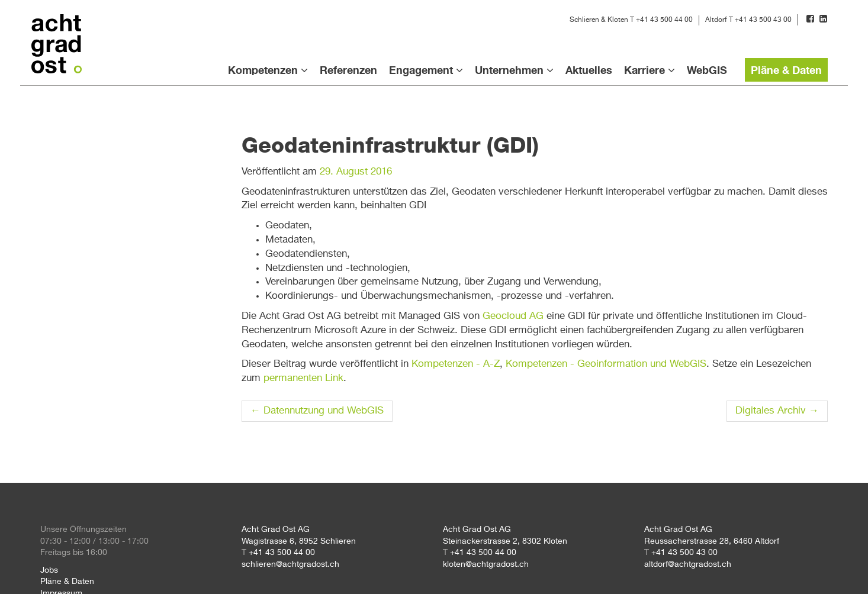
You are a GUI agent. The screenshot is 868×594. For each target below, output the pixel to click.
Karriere (644, 70)
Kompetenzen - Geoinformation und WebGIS (606, 364)
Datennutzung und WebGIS (317, 411)
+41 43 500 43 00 (763, 20)
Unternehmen (509, 70)
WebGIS (707, 70)
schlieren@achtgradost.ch (290, 564)
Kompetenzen (263, 70)
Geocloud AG (513, 316)
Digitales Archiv (777, 411)
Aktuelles (589, 70)
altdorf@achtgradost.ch (688, 564)
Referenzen (348, 70)
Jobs (49, 570)
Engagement (421, 70)
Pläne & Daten (786, 70)
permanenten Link (303, 378)
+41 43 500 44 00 (664, 20)
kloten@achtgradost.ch (486, 564)
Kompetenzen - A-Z (456, 364)
